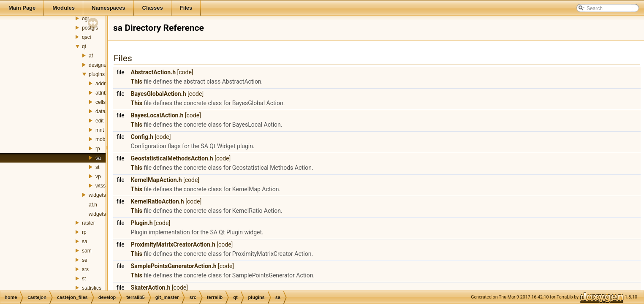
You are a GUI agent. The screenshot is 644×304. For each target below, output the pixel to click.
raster (88, 223)
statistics (92, 288)
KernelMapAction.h (156, 180)
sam (87, 251)
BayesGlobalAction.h (159, 94)
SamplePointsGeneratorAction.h (174, 266)
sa (98, 158)
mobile (103, 139)
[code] (185, 72)
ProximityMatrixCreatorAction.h (173, 244)
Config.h (142, 137)
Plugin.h (142, 223)
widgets (97, 195)
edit (99, 121)
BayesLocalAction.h (157, 115)
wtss (101, 186)
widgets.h (99, 214)
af (91, 56)
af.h (93, 205)
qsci (86, 37)
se (85, 260)
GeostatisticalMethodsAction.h (172, 158)
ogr (86, 19)
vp (98, 176)
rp (98, 149)
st (97, 167)
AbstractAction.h (153, 72)
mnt (100, 130)
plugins (97, 74)
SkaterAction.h (151, 288)
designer (98, 65)
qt (84, 46)
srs (85, 269)
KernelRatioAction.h (158, 201)
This (137, 81)
